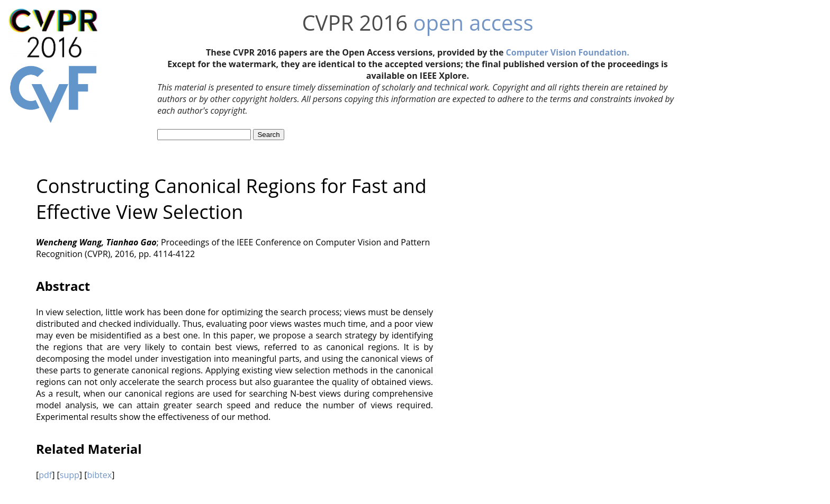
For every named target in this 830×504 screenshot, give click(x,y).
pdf (45, 475)
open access (473, 22)
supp (70, 475)
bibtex (99, 475)
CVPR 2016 (355, 22)
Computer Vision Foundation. (568, 52)
